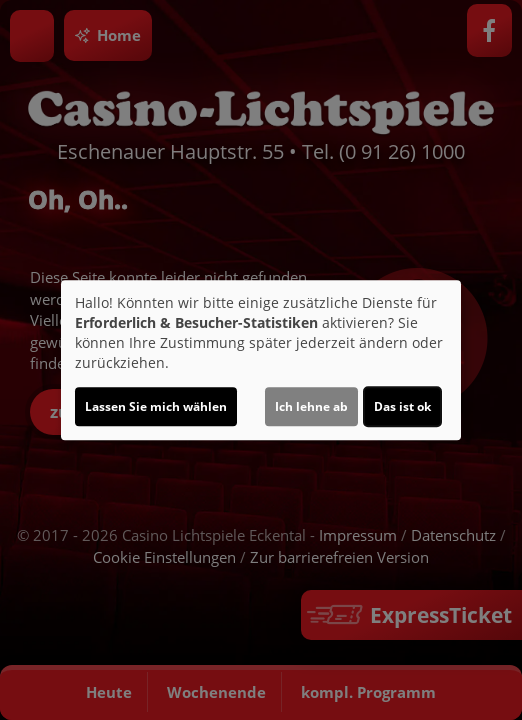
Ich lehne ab (311, 406)
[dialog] (261, 360)
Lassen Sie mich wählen (156, 406)
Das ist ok (402, 406)
